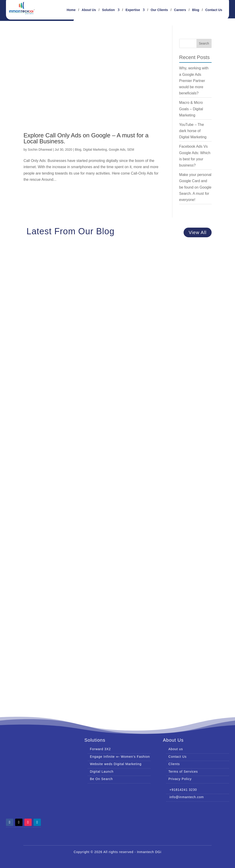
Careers (180, 10)
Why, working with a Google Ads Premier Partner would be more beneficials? (194, 81)
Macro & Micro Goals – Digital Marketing (191, 109)
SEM (131, 150)
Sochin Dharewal (40, 150)
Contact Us (214, 10)
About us (176, 749)
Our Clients (159, 10)
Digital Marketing (95, 150)
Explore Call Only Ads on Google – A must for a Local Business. (86, 138)
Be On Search (101, 779)
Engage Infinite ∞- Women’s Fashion (120, 757)
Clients (174, 764)
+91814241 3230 (182, 790)
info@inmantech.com (185, 797)
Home (71, 10)
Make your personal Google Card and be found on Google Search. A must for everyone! (195, 187)
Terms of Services (183, 772)
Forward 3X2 (100, 749)
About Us (89, 10)
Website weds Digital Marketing (116, 764)
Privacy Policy (180, 779)
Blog (196, 10)
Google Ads (117, 150)
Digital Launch (102, 772)
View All (198, 232)
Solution (108, 10)
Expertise (133, 10)
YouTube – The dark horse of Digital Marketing (193, 131)
